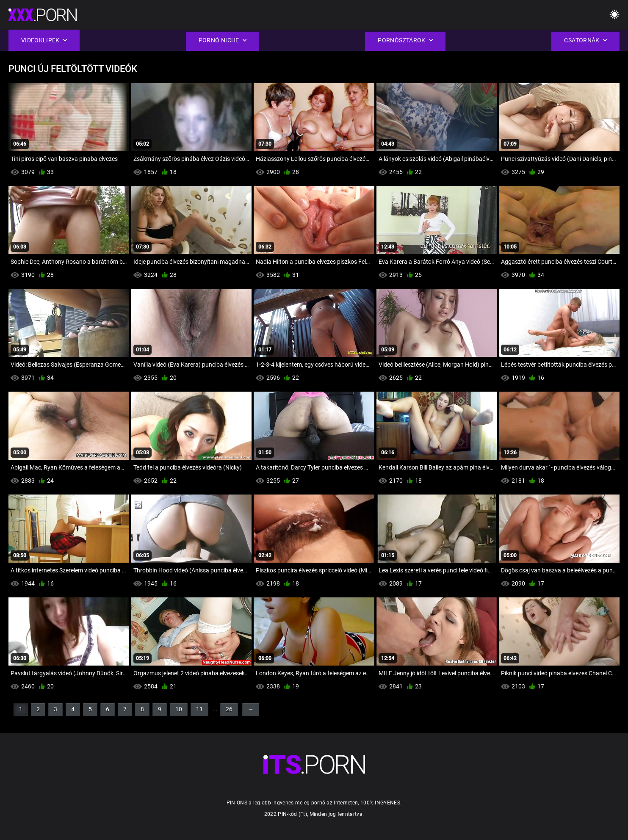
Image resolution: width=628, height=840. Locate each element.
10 (179, 709)
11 (199, 709)
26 (229, 709)
